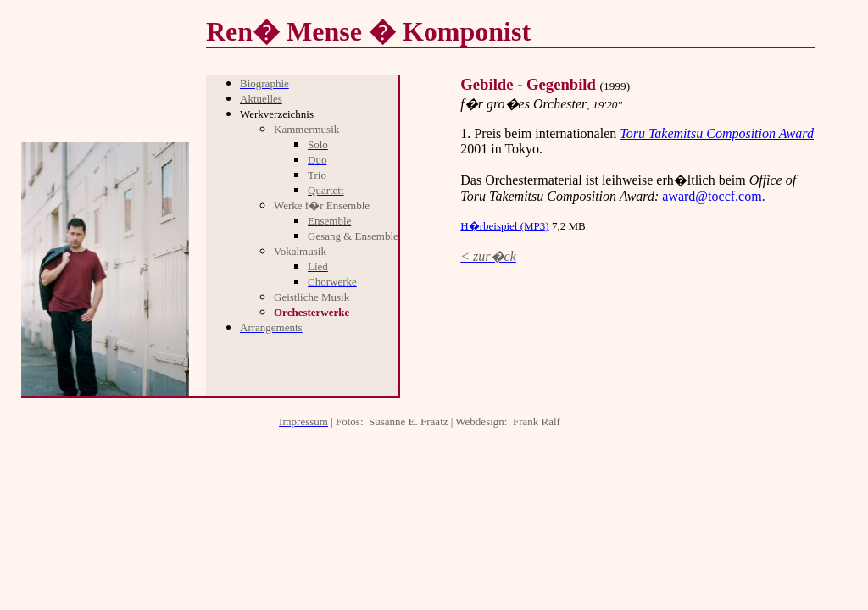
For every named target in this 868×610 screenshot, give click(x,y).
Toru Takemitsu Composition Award (717, 133)
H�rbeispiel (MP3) (504, 226)
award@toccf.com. (713, 196)
